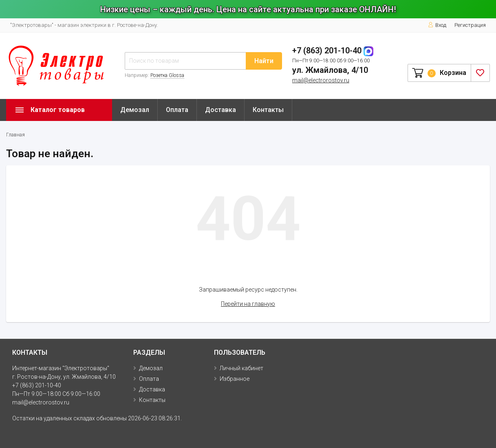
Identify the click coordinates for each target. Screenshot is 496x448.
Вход (437, 25)
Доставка (220, 110)
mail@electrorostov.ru (321, 80)
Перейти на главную (248, 304)
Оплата (177, 110)
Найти (264, 61)
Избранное (235, 379)
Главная (15, 135)
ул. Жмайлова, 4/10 (330, 70)
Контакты (268, 110)
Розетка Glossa (167, 75)
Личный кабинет (241, 368)
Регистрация (470, 25)
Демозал (135, 110)
